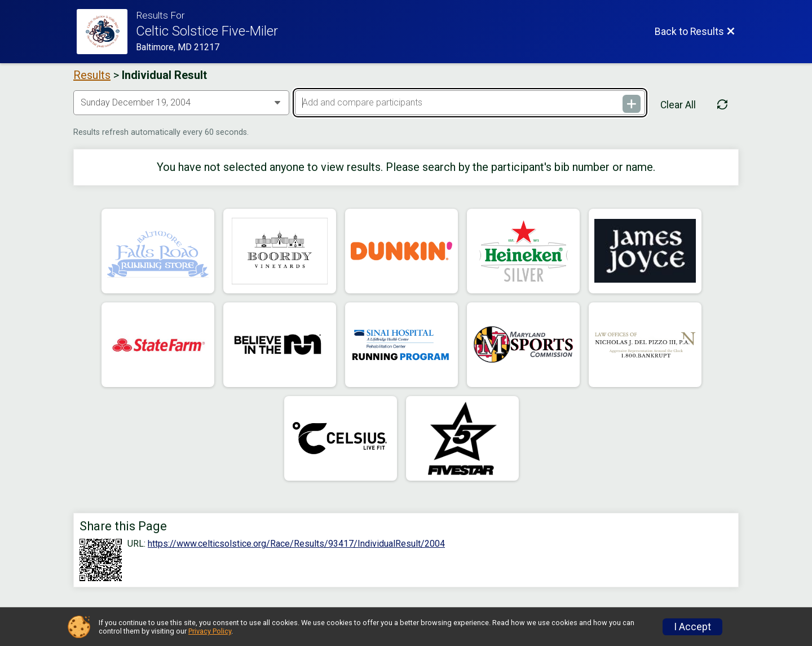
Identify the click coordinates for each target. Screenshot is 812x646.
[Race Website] (106, 32)
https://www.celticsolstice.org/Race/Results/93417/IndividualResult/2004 (296, 544)
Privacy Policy (210, 631)
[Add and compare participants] (470, 103)
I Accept (692, 627)
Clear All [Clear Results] (678, 105)
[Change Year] (181, 103)
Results (92, 75)
